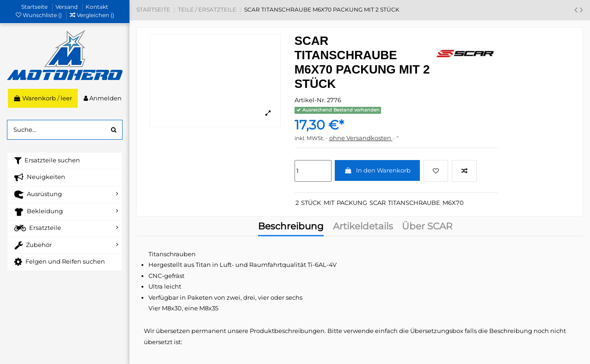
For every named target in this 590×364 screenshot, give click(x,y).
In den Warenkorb (377, 170)
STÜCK (311, 203)
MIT (329, 203)
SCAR (378, 203)
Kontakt (97, 7)
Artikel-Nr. (310, 100)
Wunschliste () (40, 15)
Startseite (35, 7)
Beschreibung (291, 227)
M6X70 (453, 203)
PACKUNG (352, 203)
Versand (67, 7)
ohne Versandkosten (361, 138)
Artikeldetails (363, 227)
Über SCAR (427, 227)
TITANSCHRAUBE (414, 203)
